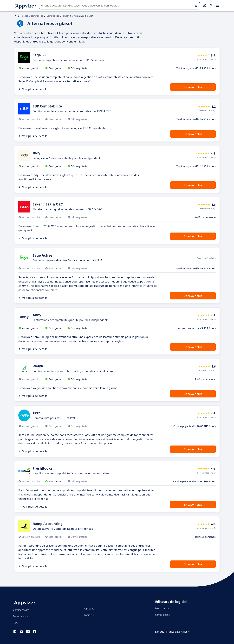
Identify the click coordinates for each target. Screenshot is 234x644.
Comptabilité (53, 16)
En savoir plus (193, 87)
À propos (89, 609)
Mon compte (162, 608)
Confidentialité (21, 610)
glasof (66, 16)
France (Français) (179, 632)
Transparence (20, 616)
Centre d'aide (162, 615)
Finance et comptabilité (32, 16)
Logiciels (89, 615)
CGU (16, 623)
